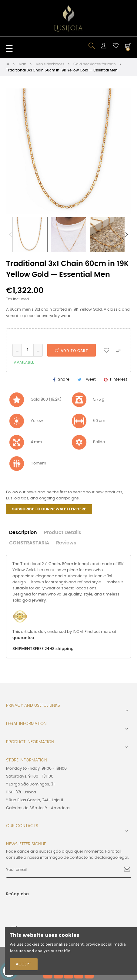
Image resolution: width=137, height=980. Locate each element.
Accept (24, 964)
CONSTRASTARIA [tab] (29, 543)
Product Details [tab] (63, 533)
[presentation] (42, 909)
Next (126, 235)
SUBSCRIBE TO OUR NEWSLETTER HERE (49, 509)
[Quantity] (28, 350)
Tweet (90, 380)
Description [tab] (23, 533)
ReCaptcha (17, 894)
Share (64, 380)
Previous (11, 235)
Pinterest (119, 380)
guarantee (23, 638)
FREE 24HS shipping (54, 649)
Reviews (66, 543)
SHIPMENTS (24, 649)
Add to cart (72, 351)
